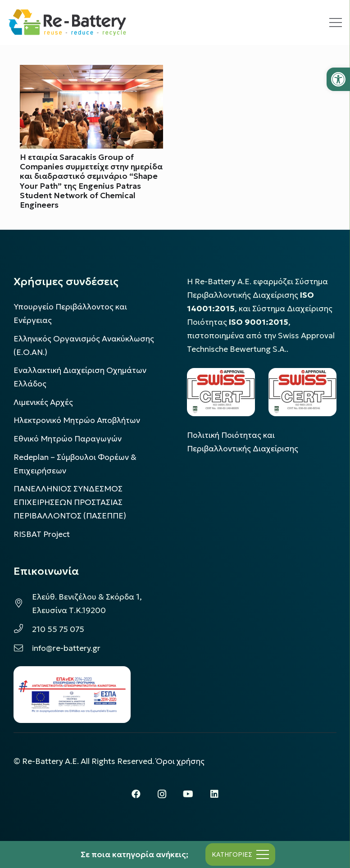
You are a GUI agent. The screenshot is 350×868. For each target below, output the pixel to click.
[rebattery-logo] (67, 23)
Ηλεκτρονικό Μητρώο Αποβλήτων (77, 420)
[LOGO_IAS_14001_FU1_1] (221, 392)
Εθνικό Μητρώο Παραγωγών (68, 439)
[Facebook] (136, 794)
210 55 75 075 (58, 629)
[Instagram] (162, 794)
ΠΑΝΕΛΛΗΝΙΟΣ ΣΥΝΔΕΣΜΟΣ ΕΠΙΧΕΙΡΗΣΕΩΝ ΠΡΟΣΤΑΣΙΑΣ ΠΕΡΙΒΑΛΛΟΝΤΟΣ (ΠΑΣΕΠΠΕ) (70, 502)
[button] (338, 79)
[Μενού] (336, 23)
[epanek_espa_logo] (72, 695)
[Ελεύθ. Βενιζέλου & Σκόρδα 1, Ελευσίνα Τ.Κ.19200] (23, 604)
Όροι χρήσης (180, 761)
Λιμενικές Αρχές (43, 402)
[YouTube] (188, 794)
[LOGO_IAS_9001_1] (302, 392)
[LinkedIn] (214, 794)
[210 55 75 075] (23, 629)
